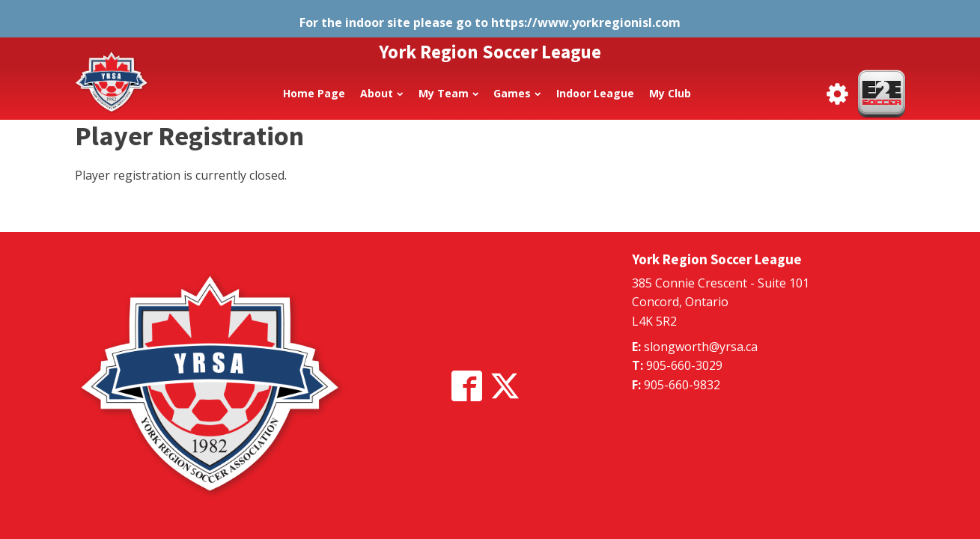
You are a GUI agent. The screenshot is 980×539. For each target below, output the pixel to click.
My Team (448, 93)
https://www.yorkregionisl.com (586, 22)
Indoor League (595, 93)
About (381, 93)
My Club (670, 93)
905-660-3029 (684, 365)
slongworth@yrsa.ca (701, 347)
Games (517, 93)
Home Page (314, 93)
